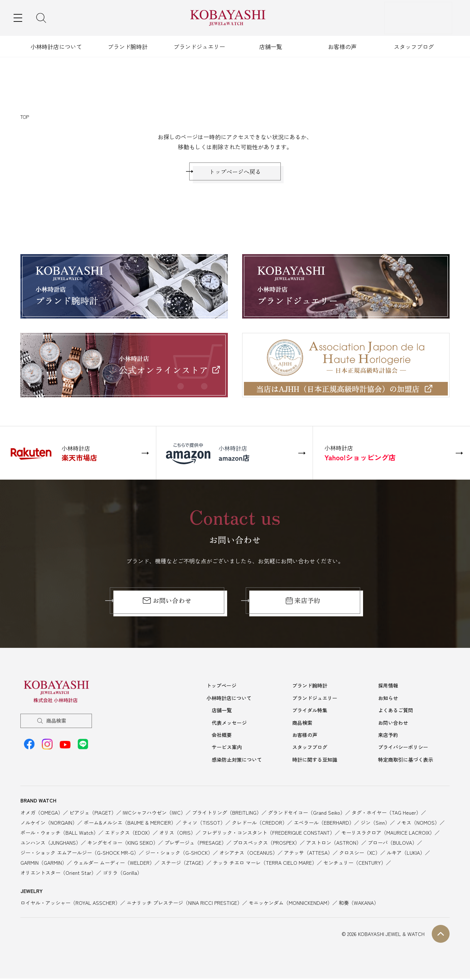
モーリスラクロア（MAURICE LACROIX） (388, 834)
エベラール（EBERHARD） (324, 824)
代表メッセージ (229, 725)
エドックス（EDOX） (129, 834)
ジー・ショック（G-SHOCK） (179, 854)
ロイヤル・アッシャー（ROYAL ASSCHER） (70, 904)
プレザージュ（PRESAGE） (195, 844)
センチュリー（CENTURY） (355, 864)
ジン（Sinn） (375, 824)
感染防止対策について (237, 761)
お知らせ (388, 701)
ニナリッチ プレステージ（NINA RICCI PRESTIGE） (184, 904)
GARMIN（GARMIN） (44, 864)
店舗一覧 (271, 47)
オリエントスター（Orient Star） (58, 874)
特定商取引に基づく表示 (406, 761)
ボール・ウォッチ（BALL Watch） (59, 834)
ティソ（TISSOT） (204, 824)
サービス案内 (227, 749)
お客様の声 (342, 47)
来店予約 (303, 604)
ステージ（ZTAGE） (184, 864)
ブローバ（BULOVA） (392, 844)
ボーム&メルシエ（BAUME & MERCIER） (130, 824)
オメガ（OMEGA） (42, 814)
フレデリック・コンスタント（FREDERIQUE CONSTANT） (268, 834)
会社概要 (222, 737)
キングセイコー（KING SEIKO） (123, 844)
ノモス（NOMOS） (418, 824)
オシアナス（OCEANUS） (248, 854)
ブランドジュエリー (199, 47)
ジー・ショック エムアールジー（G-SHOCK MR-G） (80, 854)
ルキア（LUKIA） (406, 854)
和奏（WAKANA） (359, 904)
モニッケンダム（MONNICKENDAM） (290, 904)
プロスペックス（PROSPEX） (266, 844)
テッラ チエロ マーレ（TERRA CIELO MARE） (265, 864)
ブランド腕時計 (128, 47)
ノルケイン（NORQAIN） (49, 824)
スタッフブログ (414, 47)
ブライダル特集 (310, 713)
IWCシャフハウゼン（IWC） (154, 814)
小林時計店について (56, 47)
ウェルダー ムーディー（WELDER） (114, 864)
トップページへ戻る (235, 173)
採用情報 (388, 689)
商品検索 (56, 724)
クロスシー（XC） (360, 854)
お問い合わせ (167, 604)
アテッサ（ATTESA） (308, 854)
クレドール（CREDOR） (260, 824)
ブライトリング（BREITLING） (227, 814)
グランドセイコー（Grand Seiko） (307, 814)
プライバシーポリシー (403, 749)
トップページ (221, 689)
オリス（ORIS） (177, 834)
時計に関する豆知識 (315, 761)
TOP (25, 117)
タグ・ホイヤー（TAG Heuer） (386, 814)
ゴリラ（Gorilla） (122, 874)
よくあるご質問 (396, 713)
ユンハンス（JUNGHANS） (51, 844)
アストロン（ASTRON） (334, 844)
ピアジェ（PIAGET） (93, 814)
